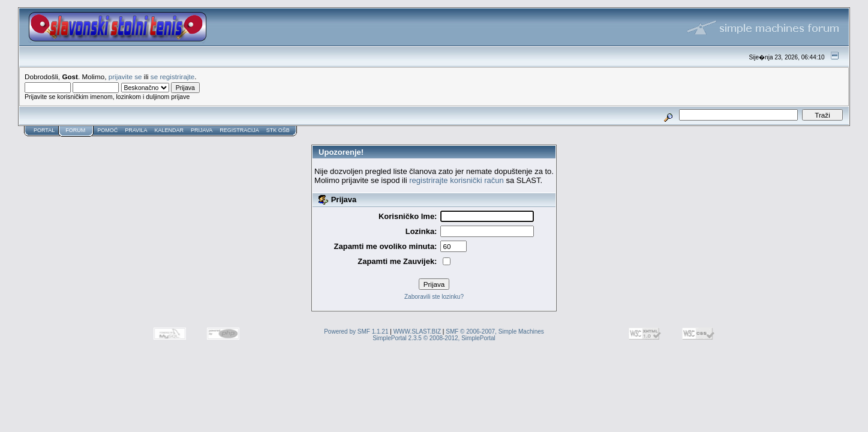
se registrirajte (172, 76)
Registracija (239, 130)
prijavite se (125, 76)
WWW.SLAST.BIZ (417, 331)
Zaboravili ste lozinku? (434, 297)
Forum (75, 130)
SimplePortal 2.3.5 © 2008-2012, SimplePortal (434, 338)
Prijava (202, 130)
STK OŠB (278, 130)
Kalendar (169, 130)
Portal (44, 130)
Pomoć (107, 130)
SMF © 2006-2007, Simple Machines (495, 331)
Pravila (136, 130)
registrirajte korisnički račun (456, 180)
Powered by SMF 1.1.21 (356, 331)
